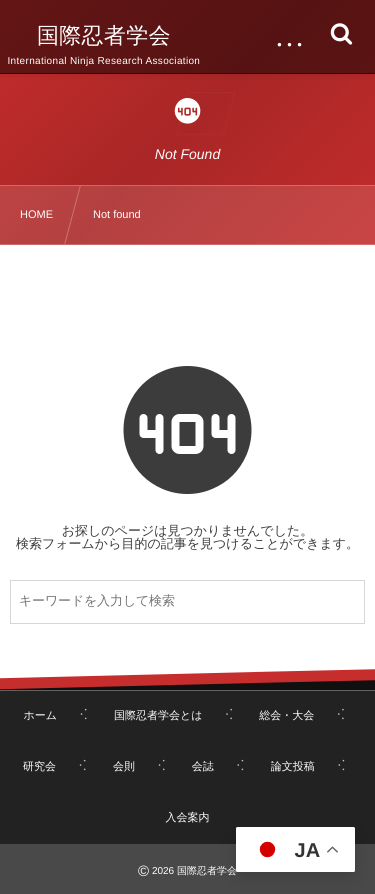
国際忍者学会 (104, 36)
